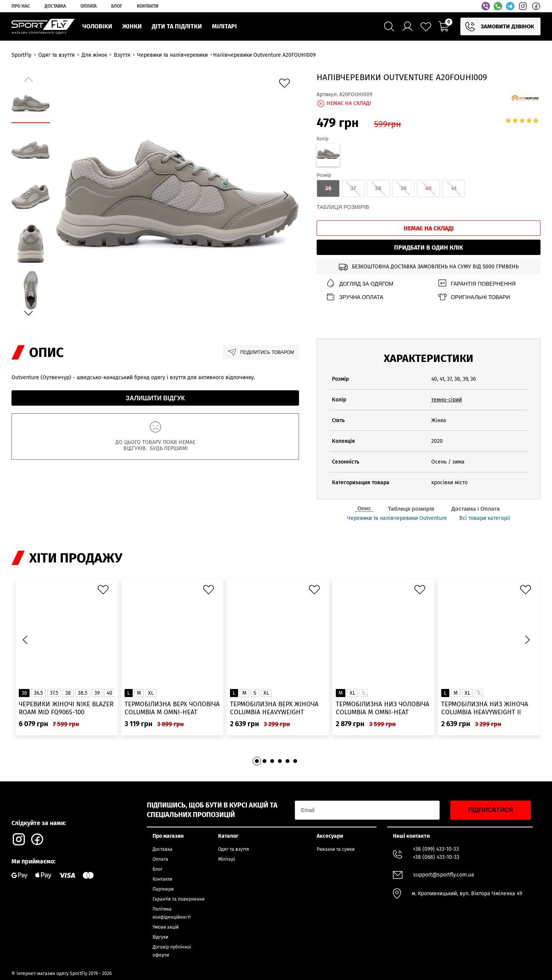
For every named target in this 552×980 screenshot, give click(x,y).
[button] (286, 195)
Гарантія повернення (476, 284)
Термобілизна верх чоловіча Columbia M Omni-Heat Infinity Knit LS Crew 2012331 (172, 708)
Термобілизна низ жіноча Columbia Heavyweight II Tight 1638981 (485, 708)
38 (68, 693)
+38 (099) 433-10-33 (436, 849)
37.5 (54, 693)
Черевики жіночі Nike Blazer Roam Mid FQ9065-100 (66, 708)
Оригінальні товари (474, 297)
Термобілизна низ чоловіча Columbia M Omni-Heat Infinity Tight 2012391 (383, 708)
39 (97, 693)
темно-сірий (447, 400)
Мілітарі (227, 859)
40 (109, 693)
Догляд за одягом (360, 284)
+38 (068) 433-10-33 (436, 857)
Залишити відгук (155, 398)
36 (24, 693)
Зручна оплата (355, 297)
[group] (177, 194)
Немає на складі (429, 228)
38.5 (83, 693)
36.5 (38, 693)
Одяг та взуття (234, 849)
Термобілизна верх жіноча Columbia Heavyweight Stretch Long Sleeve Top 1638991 (274, 708)
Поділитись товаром (261, 352)
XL (151, 693)
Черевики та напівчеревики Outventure (397, 518)
